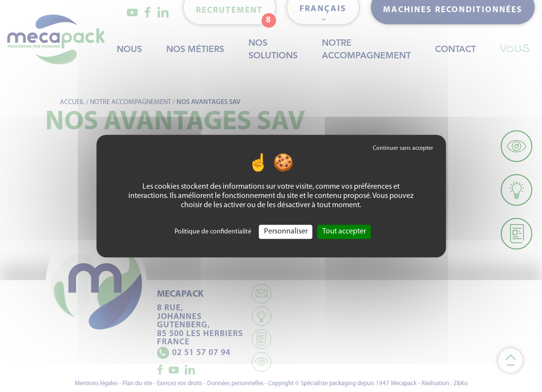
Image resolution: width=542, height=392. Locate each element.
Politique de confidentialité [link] (213, 232)
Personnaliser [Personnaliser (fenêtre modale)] (286, 232)
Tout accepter (344, 232)
